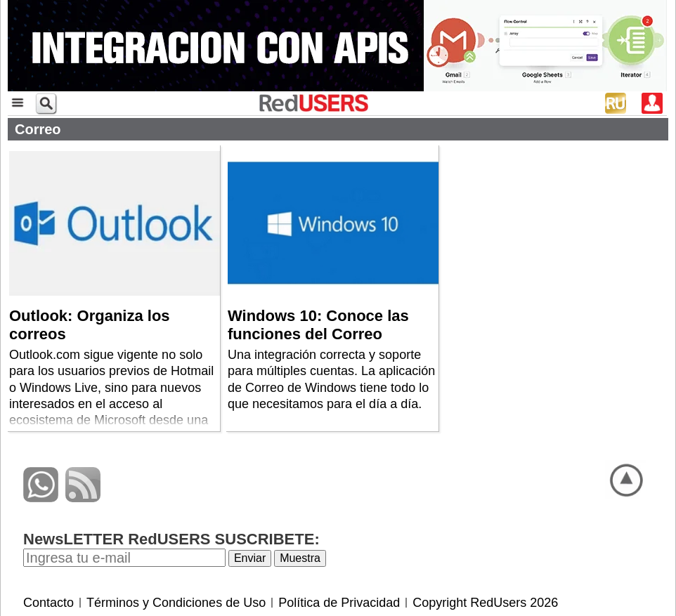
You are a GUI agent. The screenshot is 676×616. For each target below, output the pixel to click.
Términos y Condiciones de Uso (176, 603)
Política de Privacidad (339, 603)
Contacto (48, 603)
